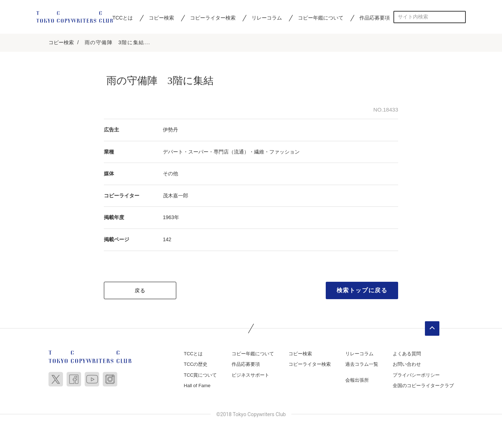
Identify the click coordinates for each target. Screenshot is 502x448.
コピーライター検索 (213, 18)
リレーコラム (267, 18)
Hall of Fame (197, 387)
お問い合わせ (407, 365)
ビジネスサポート (250, 376)
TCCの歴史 (196, 365)
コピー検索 (161, 18)
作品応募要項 (375, 18)
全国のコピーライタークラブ (423, 387)
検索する (460, 17)
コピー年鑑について (321, 18)
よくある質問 (407, 355)
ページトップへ (432, 330)
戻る (140, 292)
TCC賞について (201, 376)
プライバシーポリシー (416, 376)
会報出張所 (357, 381)
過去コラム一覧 (362, 365)
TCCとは (123, 18)
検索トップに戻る (362, 291)
